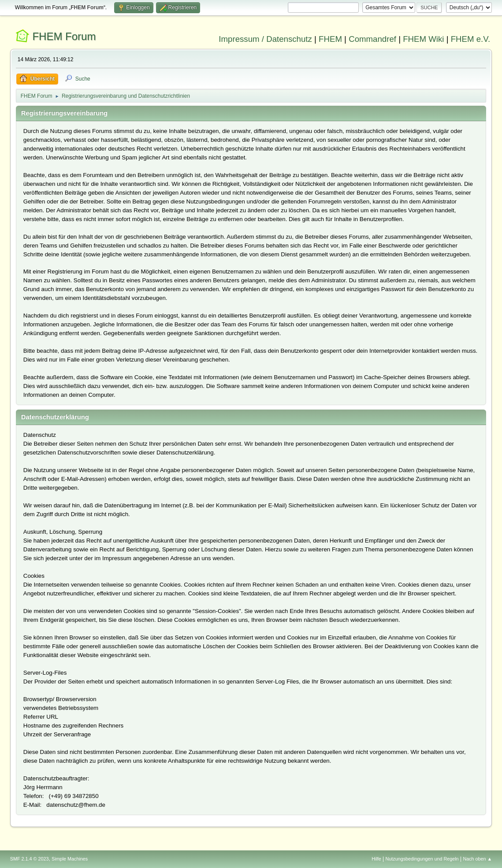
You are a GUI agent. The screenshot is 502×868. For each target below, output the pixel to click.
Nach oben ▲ (477, 859)
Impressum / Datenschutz (265, 39)
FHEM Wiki (423, 39)
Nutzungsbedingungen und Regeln (422, 859)
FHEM (330, 39)
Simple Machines (70, 859)
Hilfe (376, 859)
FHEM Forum (64, 36)
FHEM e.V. (471, 39)
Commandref (372, 39)
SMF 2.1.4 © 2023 (30, 859)
